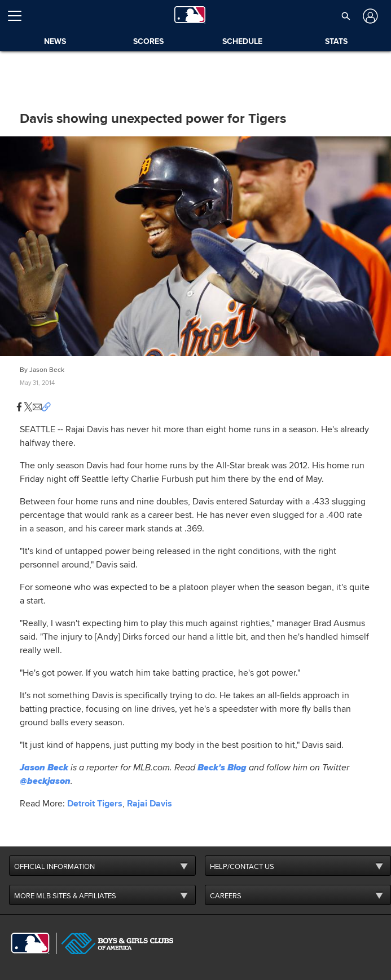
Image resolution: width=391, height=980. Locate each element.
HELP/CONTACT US (242, 867)
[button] (346, 16)
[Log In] (369, 16)
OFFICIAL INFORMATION (54, 867)
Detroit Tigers (95, 804)
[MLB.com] (30, 943)
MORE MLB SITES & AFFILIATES (65, 896)
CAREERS (226, 896)
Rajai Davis (150, 804)
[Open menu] (19, 16)
